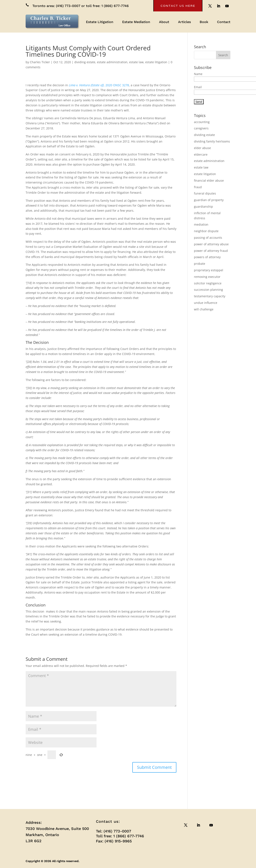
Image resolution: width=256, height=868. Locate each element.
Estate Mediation (136, 22)
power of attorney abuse (211, 244)
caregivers (201, 128)
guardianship (203, 206)
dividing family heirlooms (212, 141)
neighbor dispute (206, 231)
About (164, 22)
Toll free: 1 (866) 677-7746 (120, 836)
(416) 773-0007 (68, 6)
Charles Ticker (40, 62)
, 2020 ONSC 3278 (99, 85)
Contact (224, 22)
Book (204, 22)
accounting (202, 122)
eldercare (201, 154)
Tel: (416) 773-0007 (113, 831)
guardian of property (209, 200)
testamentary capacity (210, 296)
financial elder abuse (209, 180)
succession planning (208, 290)
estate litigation (156, 62)
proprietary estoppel (209, 270)
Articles (184, 22)
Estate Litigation (100, 22)
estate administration (112, 62)
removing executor (207, 277)
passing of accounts (208, 238)
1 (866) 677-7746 (115, 6)
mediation (201, 224)
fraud (198, 187)
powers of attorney (207, 257)
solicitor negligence (208, 283)
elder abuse (202, 148)
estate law (136, 62)
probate (200, 264)
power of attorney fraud (211, 251)
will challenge (204, 309)
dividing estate (85, 62)
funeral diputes (205, 193)
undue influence (206, 303)
